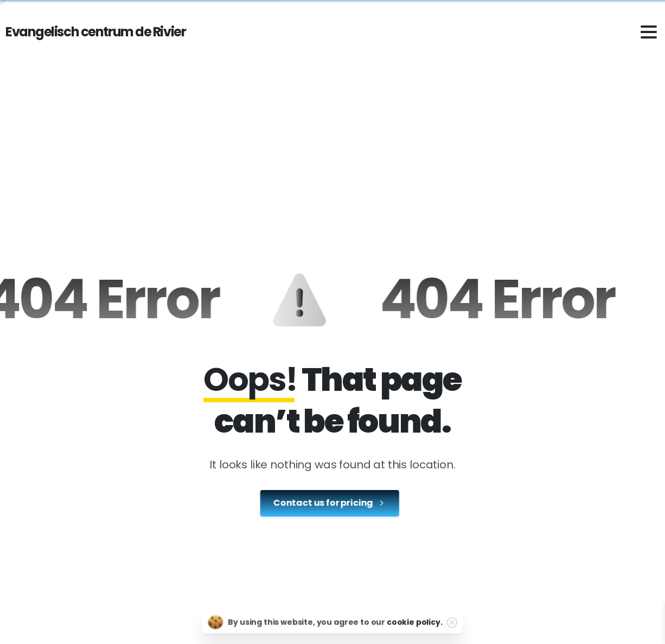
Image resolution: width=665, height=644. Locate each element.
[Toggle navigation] (649, 32)
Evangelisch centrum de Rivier (95, 32)
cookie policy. (415, 626)
